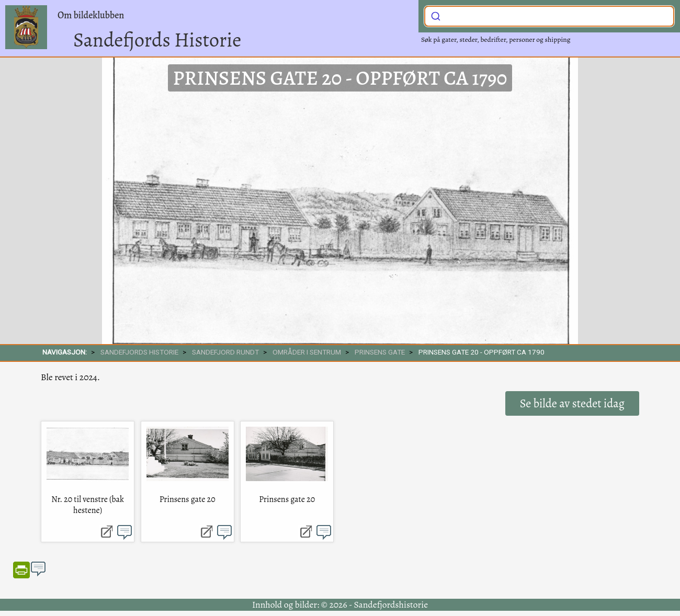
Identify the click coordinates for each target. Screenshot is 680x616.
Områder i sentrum (307, 352)
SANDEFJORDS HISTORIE (139, 352)
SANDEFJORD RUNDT (225, 352)
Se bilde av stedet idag (572, 403)
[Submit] (436, 15)
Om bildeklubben (91, 15)
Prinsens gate (380, 352)
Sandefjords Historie (157, 40)
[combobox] (549, 16)
